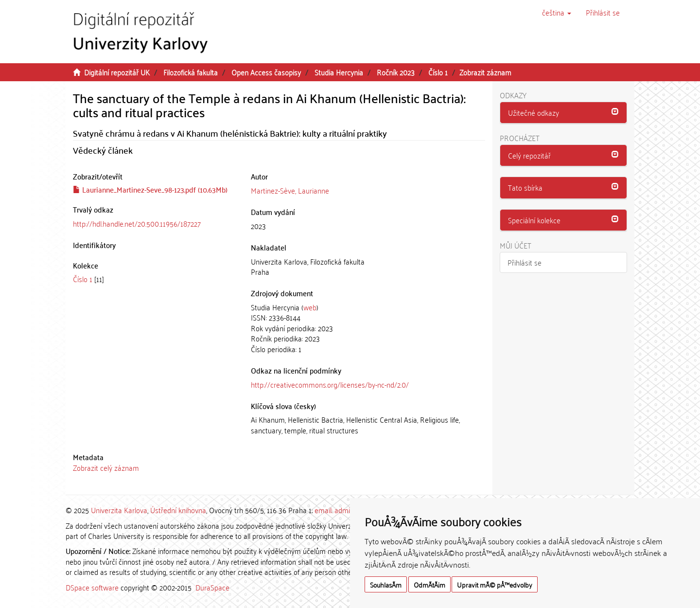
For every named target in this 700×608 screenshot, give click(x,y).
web (310, 307)
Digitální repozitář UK (117, 72)
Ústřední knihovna (178, 510)
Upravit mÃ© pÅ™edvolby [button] (495, 584)
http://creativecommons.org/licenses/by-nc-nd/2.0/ (330, 384)
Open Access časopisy (266, 72)
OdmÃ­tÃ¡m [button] (429, 584)
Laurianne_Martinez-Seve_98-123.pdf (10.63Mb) (150, 189)
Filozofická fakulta (191, 72)
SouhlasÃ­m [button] (386, 584)
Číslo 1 (438, 72)
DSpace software (92, 587)
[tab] (564, 113)
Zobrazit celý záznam (106, 467)
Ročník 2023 (396, 72)
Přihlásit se (525, 262)
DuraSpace (212, 587)
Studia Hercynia (339, 72)
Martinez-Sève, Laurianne (290, 190)
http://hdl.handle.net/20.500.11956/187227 (137, 223)
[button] (557, 12)
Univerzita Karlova (119, 510)
